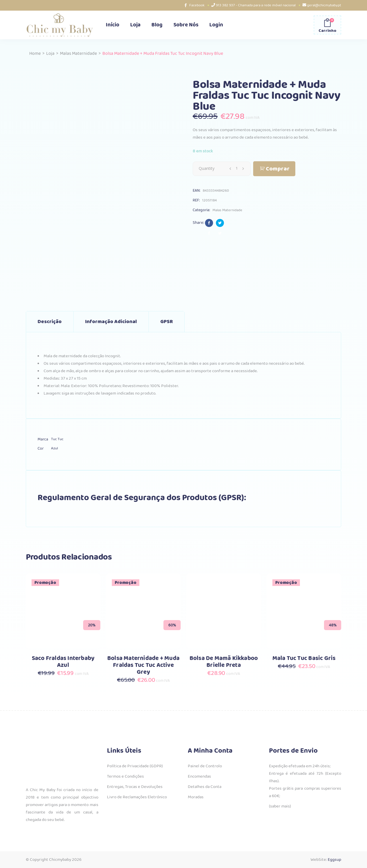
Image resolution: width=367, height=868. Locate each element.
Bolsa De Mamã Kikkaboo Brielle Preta (224, 662)
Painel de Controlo (205, 766)
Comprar (278, 169)
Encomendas (199, 776)
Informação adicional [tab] (111, 322)
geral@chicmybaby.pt (324, 5)
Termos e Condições (125, 776)
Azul (54, 448)
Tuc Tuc (57, 439)
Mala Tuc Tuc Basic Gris (304, 658)
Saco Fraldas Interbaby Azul (63, 662)
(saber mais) (280, 806)
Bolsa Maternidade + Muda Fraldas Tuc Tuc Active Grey (143, 665)
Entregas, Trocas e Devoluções (135, 787)
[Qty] (237, 168)
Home (35, 54)
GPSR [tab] (167, 322)
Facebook (197, 5)
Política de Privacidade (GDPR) (135, 766)
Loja (50, 54)
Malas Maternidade (78, 54)
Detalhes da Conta (205, 787)
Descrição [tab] (50, 322)
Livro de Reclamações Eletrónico (137, 797)
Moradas (196, 797)
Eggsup (334, 860)
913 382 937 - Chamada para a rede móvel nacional (256, 5)
